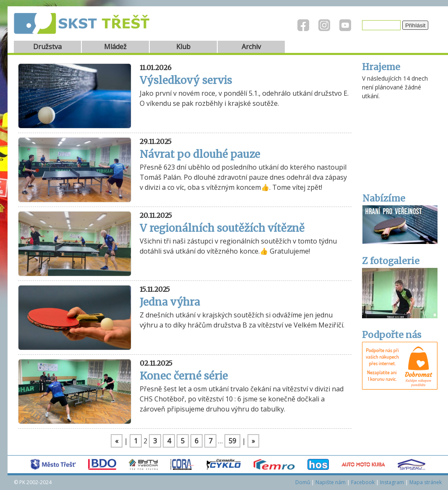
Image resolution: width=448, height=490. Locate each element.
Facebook (363, 482)
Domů (303, 482)
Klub (183, 47)
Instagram (392, 482)
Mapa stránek (426, 482)
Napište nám (331, 482)
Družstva (47, 47)
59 (232, 441)
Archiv (251, 47)
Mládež (115, 47)
